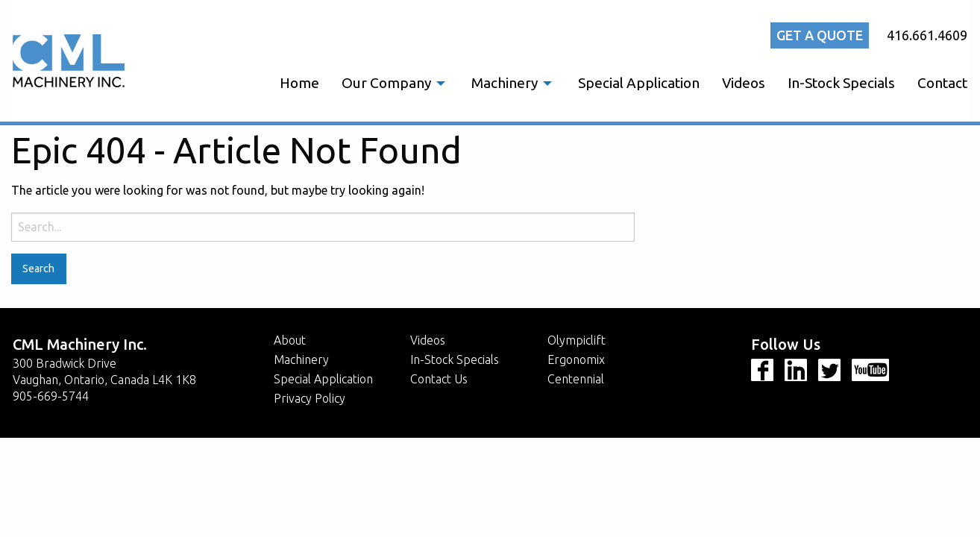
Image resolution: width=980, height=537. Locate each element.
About (290, 340)
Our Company (386, 83)
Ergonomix (576, 359)
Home (299, 83)
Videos (744, 83)
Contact (942, 83)
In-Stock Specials (841, 83)
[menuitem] (299, 83)
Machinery (505, 83)
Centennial (576, 379)
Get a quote (820, 35)
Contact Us (439, 379)
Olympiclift (577, 340)
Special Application (639, 83)
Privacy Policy (310, 398)
